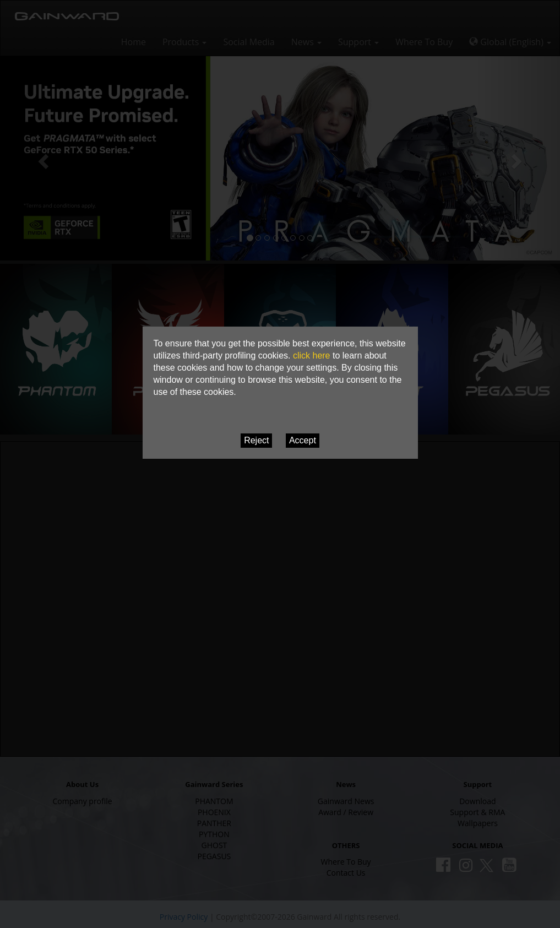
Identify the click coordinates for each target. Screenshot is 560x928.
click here (312, 356)
